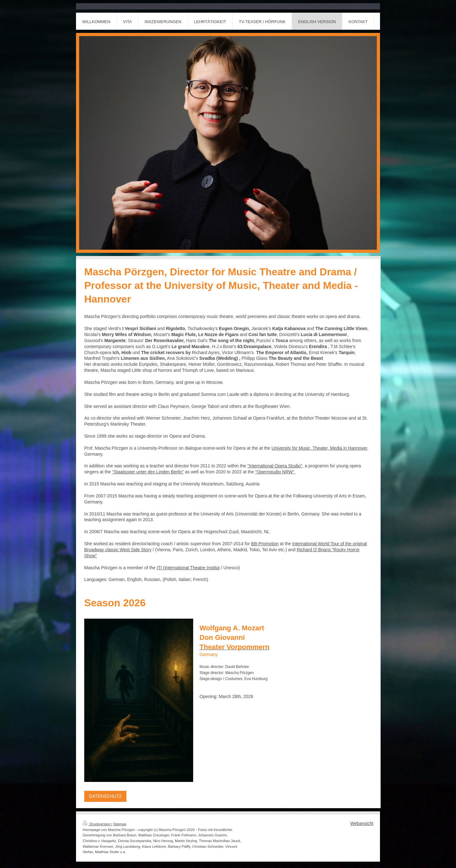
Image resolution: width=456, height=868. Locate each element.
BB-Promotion (265, 544)
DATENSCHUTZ (105, 796)
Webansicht (362, 823)
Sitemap (120, 824)
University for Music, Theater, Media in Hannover (319, 448)
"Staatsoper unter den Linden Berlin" (148, 472)
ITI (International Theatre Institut (188, 568)
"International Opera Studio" (275, 466)
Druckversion (97, 824)
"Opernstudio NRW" (275, 472)
